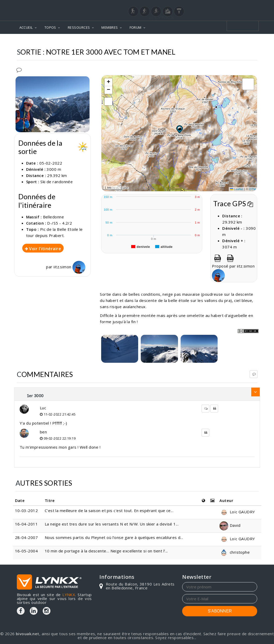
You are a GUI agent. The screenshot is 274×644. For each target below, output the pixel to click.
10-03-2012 (27, 510)
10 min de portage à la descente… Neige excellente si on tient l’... (106, 551)
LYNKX (69, 595)
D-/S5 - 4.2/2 (60, 223)
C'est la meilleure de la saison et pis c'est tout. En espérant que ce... (109, 510)
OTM (253, 189)
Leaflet (237, 189)
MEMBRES (110, 27)
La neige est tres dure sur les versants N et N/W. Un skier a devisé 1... (112, 524)
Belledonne (54, 217)
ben (43, 432)
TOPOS (50, 27)
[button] (179, 129)
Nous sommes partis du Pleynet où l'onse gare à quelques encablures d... (114, 537)
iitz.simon (69, 267)
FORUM (136, 27)
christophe (235, 552)
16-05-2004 (27, 551)
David (230, 525)
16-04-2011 (27, 524)
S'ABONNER (220, 611)
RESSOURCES (79, 27)
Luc (43, 408)
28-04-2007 (27, 537)
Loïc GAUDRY (237, 512)
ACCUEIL (26, 27)
